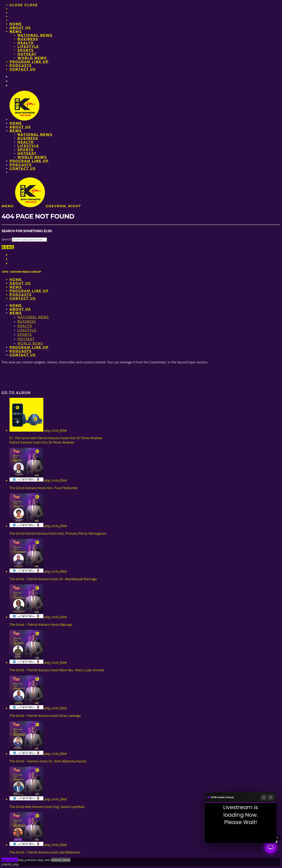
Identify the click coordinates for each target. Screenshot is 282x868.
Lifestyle (28, 47)
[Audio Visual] (270, 847)
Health (26, 43)
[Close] (271, 797)
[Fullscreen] (264, 797)
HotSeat (27, 54)
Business (28, 39)
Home (16, 24)
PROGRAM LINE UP (29, 62)
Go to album (16, 393)
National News (35, 35)
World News (32, 58)
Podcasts (21, 66)
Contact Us (23, 69)
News (16, 32)
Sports (26, 50)
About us (20, 28)
